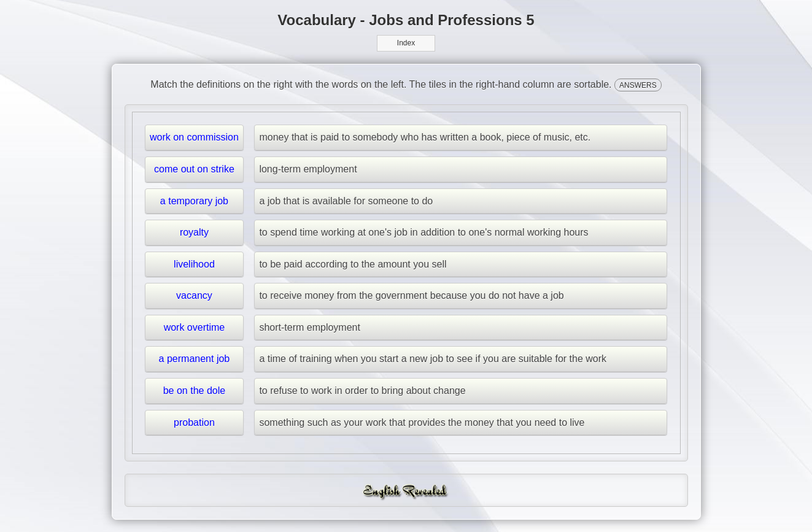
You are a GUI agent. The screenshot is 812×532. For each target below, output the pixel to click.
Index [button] (406, 43)
